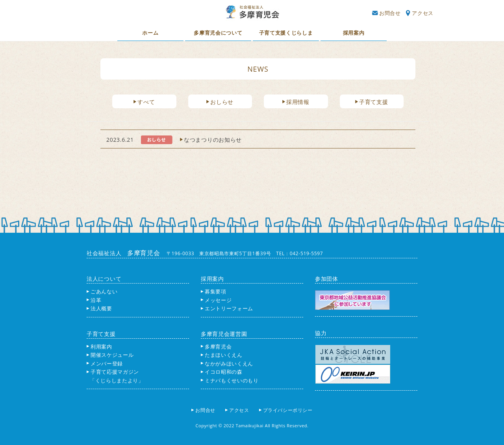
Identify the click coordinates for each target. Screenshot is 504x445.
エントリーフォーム (227, 308)
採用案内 (354, 33)
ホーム (150, 33)
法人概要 (99, 308)
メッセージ (216, 300)
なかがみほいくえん (227, 363)
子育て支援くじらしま (286, 33)
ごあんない (102, 291)
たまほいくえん (222, 355)
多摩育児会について (218, 33)
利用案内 (99, 347)
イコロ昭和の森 (222, 372)
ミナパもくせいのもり (230, 380)
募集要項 (214, 291)
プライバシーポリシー (288, 410)
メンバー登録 (105, 363)
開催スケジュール (110, 355)
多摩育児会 (216, 347)
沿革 (94, 300)
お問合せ (386, 13)
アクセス (420, 13)
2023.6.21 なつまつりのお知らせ (174, 140)
